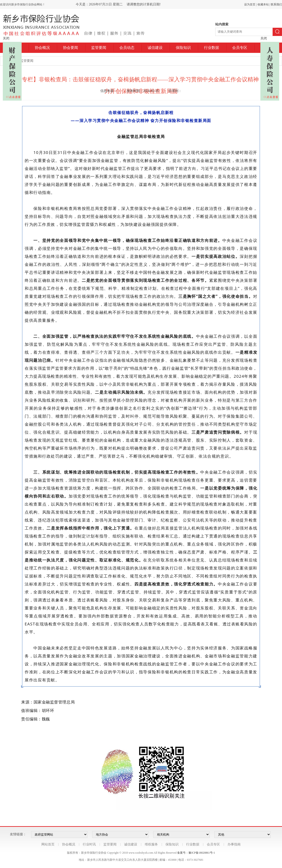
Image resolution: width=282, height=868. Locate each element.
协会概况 (42, 48)
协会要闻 (70, 48)
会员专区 (240, 48)
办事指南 (234, 844)
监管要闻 (99, 48)
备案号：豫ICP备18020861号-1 (196, 853)
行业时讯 (89, 844)
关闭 (6, 38)
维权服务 (151, 844)
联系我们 (276, 4)
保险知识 (183, 48)
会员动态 (127, 48)
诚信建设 (155, 48)
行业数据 (211, 48)
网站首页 (48, 844)
